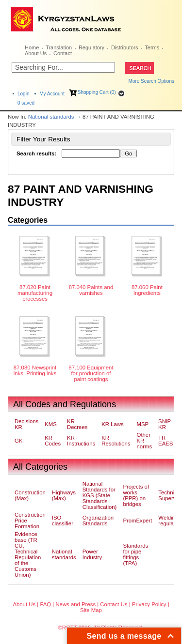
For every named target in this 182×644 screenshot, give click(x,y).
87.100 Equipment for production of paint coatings (91, 373)
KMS (51, 424)
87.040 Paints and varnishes (91, 290)
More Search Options (152, 81)
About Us (36, 53)
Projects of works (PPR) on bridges (136, 495)
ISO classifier (63, 521)
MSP (143, 424)
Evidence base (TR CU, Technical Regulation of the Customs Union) (28, 554)
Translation (59, 47)
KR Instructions (81, 441)
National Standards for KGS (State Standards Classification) (100, 495)
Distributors (125, 47)
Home (32, 47)
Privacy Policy (149, 604)
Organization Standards (98, 521)
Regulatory (91, 47)
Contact (63, 53)
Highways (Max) (64, 495)
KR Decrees (77, 424)
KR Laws (112, 424)
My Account (52, 94)
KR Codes (53, 441)
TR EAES (165, 441)
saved (26, 103)
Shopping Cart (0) (97, 92)
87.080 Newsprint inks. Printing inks (35, 370)
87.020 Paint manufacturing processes (35, 293)
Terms (152, 47)
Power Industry (92, 554)
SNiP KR (165, 424)
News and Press (75, 604)
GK (18, 441)
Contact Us (114, 604)
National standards (51, 117)
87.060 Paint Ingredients (147, 290)
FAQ (45, 604)
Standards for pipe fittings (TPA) (135, 554)
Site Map (91, 610)
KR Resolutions (116, 441)
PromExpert (137, 521)
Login (23, 94)
